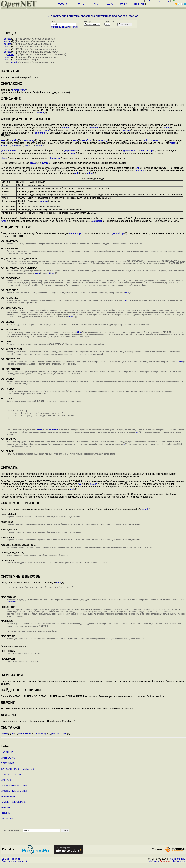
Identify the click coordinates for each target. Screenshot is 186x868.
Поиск (137, 4)
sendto (14, 140)
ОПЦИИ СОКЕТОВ (11, 779)
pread (33, 163)
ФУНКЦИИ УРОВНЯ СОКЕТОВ (17, 773)
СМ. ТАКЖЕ (7, 823)
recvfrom (87, 140)
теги (143, 4)
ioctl (74, 153)
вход (158, 1)
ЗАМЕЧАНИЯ (8, 801)
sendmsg (29, 140)
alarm (37, 273)
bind (167, 128)
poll (145, 140)
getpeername (71, 151)
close (4, 158)
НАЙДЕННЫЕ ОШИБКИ (14, 806)
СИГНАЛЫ (6, 784)
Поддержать (166, 865)
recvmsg (102, 140)
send (3, 140)
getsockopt (129, 151)
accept (127, 130)
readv (39, 146)
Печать (75, 27)
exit (137, 435)
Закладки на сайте (11, 863)
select (156, 140)
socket (40, 113)
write (172, 143)
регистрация (166, 1)
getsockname (8, 151)
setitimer (50, 273)
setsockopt (147, 151)
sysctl (145, 513)
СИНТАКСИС (8, 762)
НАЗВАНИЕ (7, 756)
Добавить (154, 865)
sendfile (16, 146)
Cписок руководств (61, 27)
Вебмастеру (179, 865)
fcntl (137, 168)
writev (4, 146)
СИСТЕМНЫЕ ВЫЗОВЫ (14, 790)
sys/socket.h (19, 90)
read (27, 146)
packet (55, 738)
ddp (65, 738)
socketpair (41, 133)
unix (127, 293)
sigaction (97, 221)
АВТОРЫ (6, 817)
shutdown (54, 158)
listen (46, 130)
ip (124, 447)
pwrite (45, 163)
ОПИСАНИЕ (7, 767)
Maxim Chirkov (177, 863)
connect (93, 128)
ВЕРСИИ (6, 812)
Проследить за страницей (15, 865)
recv (76, 140)
